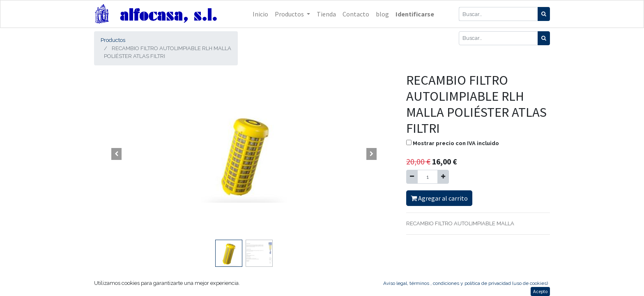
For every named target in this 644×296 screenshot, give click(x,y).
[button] (117, 154)
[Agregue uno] (443, 177)
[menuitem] (260, 14)
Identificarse (415, 14)
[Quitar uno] (412, 177)
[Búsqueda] (544, 14)
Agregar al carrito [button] (439, 198)
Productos (113, 40)
